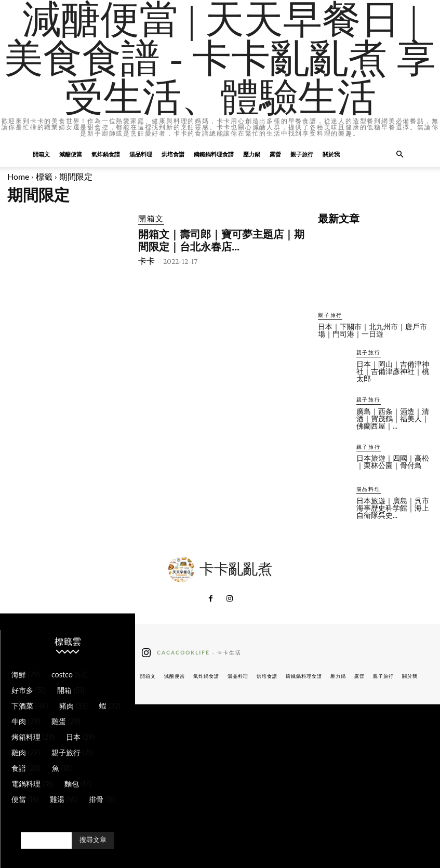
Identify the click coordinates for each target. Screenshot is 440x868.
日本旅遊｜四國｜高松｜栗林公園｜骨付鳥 (393, 460)
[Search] (93, 839)
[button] (400, 155)
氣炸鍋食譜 (106, 154)
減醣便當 (71, 154)
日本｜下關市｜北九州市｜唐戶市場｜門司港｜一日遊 (372, 330)
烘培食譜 (173, 154)
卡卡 (146, 258)
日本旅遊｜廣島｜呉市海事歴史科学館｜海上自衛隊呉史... (393, 506)
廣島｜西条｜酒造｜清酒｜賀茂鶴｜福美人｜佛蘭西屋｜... (393, 417)
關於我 (331, 154)
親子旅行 (302, 154)
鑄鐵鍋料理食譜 (214, 154)
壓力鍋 (252, 154)
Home (18, 176)
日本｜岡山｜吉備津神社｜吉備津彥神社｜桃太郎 (393, 370)
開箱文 (41, 154)
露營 (275, 154)
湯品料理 (141, 154)
